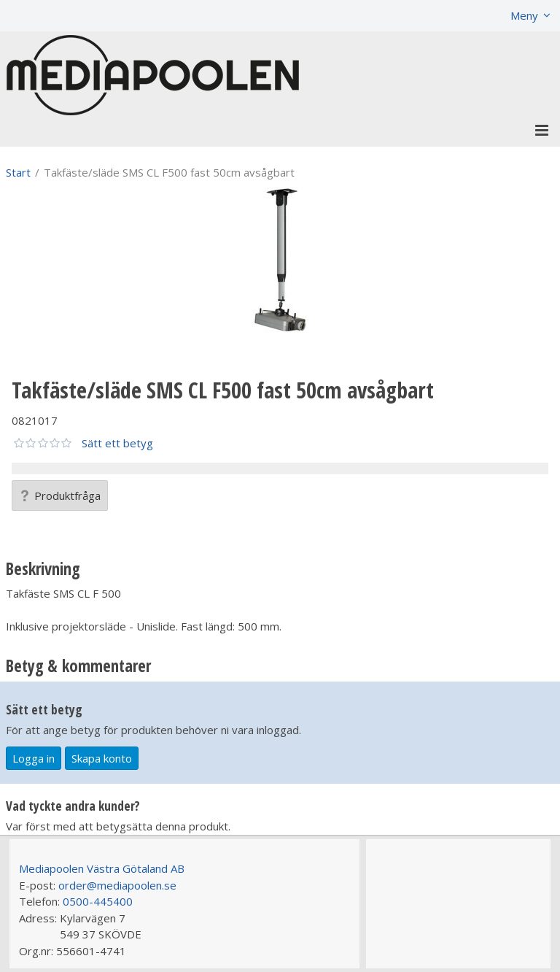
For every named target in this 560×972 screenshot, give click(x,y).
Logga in (34, 758)
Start (18, 172)
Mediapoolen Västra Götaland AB (102, 868)
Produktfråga (60, 495)
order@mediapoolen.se (117, 885)
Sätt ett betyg (117, 443)
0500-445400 (98, 901)
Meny (524, 15)
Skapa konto (102, 758)
